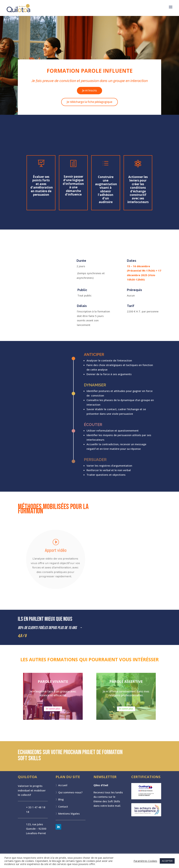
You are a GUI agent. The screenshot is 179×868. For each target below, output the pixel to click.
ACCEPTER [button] (167, 861)
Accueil (63, 787)
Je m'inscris (89, 88)
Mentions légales (69, 815)
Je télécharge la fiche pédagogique (89, 100)
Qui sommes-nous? (70, 794)
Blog (61, 801)
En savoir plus (53, 711)
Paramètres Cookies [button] (145, 861)
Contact (63, 808)
